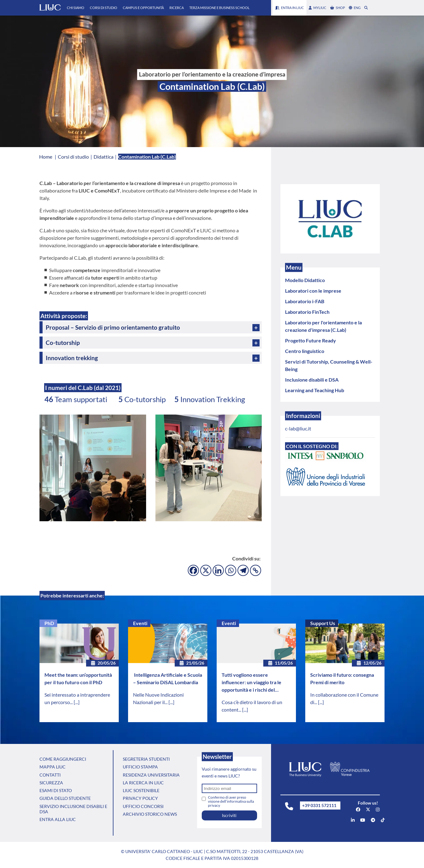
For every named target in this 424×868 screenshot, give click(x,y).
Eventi (140, 623)
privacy (214, 805)
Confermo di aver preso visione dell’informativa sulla (231, 801)
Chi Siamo (76, 8)
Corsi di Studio (104, 8)
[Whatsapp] (231, 570)
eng (355, 8)
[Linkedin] (218, 570)
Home (46, 157)
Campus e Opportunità (143, 8)
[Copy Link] (256, 570)
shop (338, 8)
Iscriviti (229, 815)
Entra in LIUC (290, 8)
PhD (49, 623)
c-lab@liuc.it (298, 428)
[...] (77, 702)
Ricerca (177, 8)
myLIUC (318, 8)
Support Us (323, 623)
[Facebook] (193, 570)
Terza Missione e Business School (219, 8)
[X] (206, 570)
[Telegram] (243, 570)
